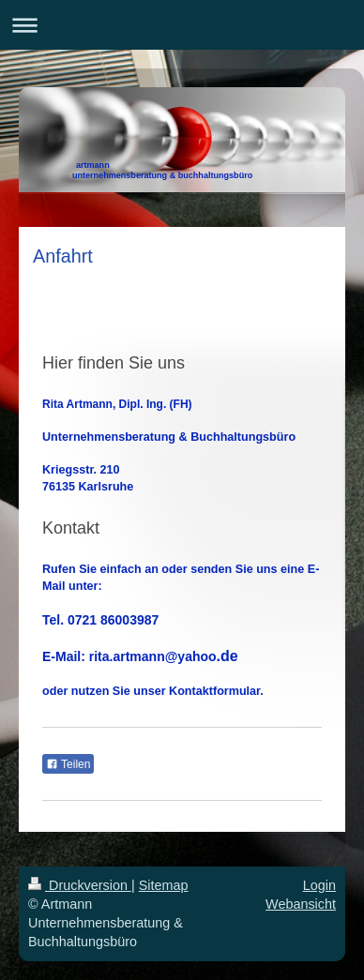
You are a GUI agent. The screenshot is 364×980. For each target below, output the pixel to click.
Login (319, 885)
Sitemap (164, 885)
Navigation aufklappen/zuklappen (182, 25)
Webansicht (301, 904)
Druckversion (80, 885)
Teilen (68, 764)
